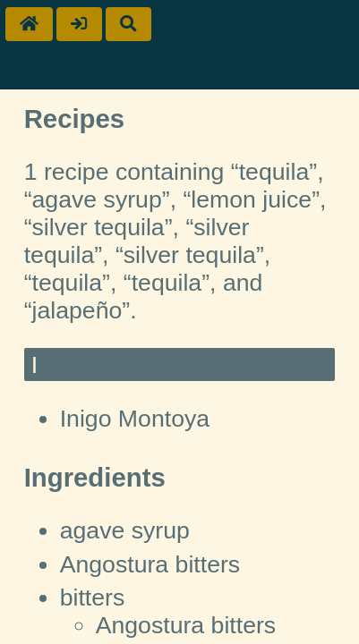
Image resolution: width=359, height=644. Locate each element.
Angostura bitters (150, 564)
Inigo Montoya (135, 419)
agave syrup (125, 530)
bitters (93, 597)
